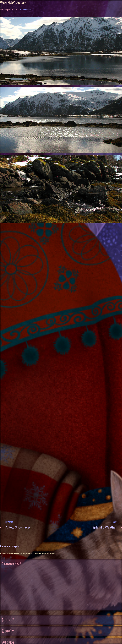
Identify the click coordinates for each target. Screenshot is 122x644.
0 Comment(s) (26, 9)
